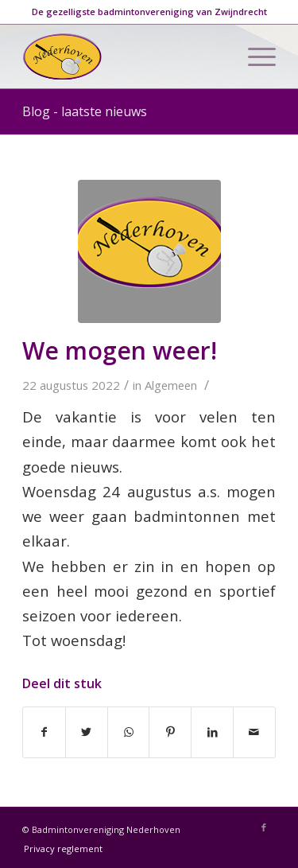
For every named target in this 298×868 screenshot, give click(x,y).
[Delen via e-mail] (254, 732)
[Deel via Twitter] (87, 732)
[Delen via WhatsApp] (129, 732)
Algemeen (171, 385)
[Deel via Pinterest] (170, 732)
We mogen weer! (120, 350)
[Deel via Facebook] (44, 732)
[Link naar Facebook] (264, 827)
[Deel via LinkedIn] (212, 732)
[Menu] (254, 56)
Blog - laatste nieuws (85, 111)
